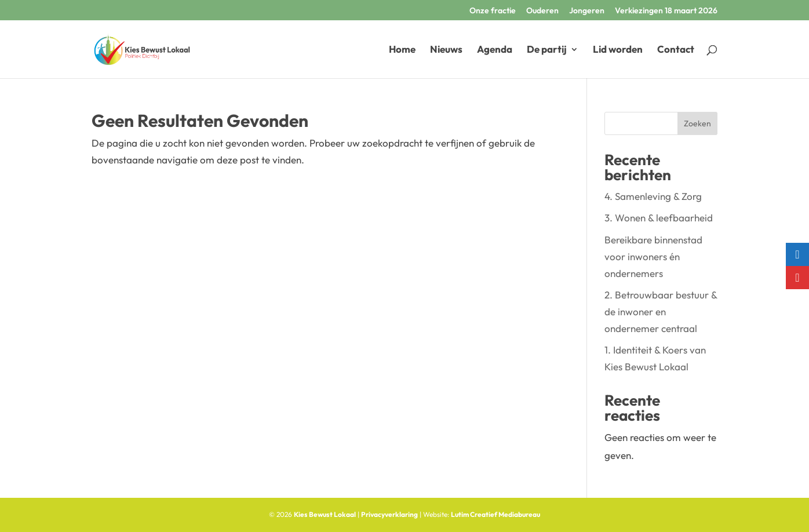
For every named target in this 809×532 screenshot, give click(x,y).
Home (402, 50)
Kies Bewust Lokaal (325, 514)
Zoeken (697, 123)
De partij (547, 50)
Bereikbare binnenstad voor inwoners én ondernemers (653, 256)
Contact (676, 50)
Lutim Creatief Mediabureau (495, 514)
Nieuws (446, 50)
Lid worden (618, 50)
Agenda (495, 50)
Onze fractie (493, 11)
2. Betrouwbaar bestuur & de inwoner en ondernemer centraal (661, 311)
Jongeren (587, 11)
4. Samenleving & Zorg (653, 196)
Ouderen (542, 11)
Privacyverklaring (389, 514)
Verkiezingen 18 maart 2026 (666, 11)
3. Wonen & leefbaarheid (659, 218)
